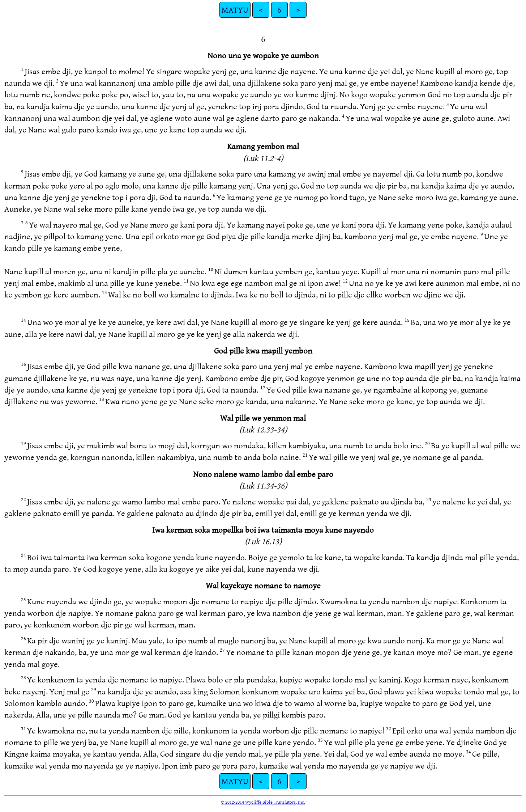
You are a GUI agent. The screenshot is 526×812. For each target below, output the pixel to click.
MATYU (235, 10)
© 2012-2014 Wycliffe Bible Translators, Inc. (263, 802)
